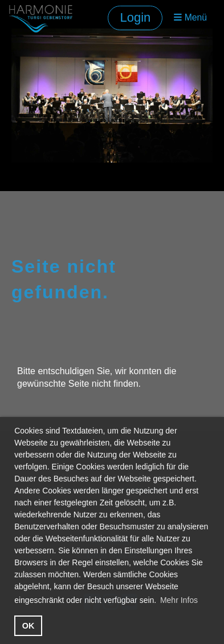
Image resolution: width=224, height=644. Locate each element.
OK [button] (28, 626)
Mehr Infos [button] (179, 600)
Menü (190, 17)
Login (135, 17)
